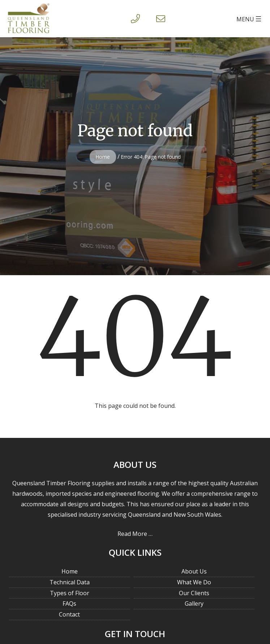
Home (103, 157)
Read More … (135, 534)
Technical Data (70, 582)
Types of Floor (70, 593)
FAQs (69, 604)
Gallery (194, 604)
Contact (69, 614)
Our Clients (194, 593)
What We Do (194, 582)
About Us (194, 571)
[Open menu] (250, 19)
